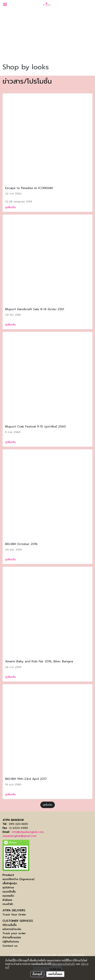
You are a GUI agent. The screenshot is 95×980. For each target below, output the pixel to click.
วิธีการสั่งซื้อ (10, 925)
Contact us (10, 946)
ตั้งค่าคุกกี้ (37, 974)
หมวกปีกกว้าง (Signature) (18, 879)
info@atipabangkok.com (28, 832)
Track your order (14, 933)
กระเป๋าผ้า (8, 904)
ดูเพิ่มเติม (11, 207)
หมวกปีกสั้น (9, 892)
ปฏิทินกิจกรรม (11, 942)
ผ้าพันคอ (7, 900)
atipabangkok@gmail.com (19, 836)
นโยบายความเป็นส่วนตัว (63, 964)
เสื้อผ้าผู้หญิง (10, 883)
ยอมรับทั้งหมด (55, 974)
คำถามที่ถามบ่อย (12, 937)
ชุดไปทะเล (8, 887)
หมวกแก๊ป (8, 896)
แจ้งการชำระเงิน (12, 929)
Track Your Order (14, 915)
